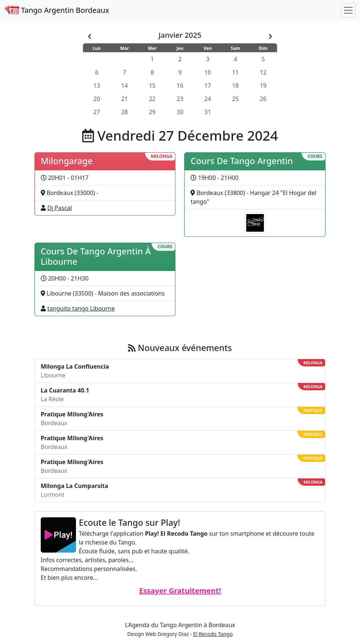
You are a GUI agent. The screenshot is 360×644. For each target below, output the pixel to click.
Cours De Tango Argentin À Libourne (96, 256)
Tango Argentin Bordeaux (57, 10)
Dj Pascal (60, 208)
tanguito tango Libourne (81, 308)
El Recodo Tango (213, 634)
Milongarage (67, 161)
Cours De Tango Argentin (242, 161)
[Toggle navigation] (348, 10)
